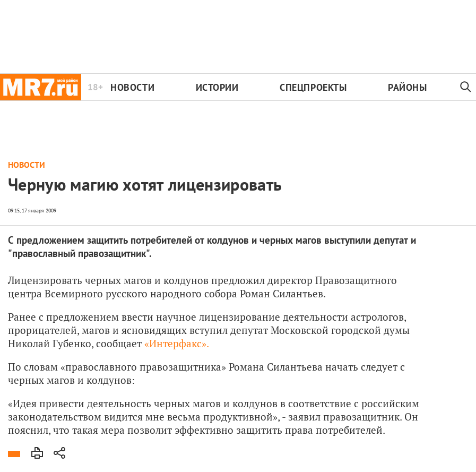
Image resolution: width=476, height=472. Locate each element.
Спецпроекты (313, 87)
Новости (132, 87)
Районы (407, 87)
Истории (217, 87)
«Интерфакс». (177, 343)
